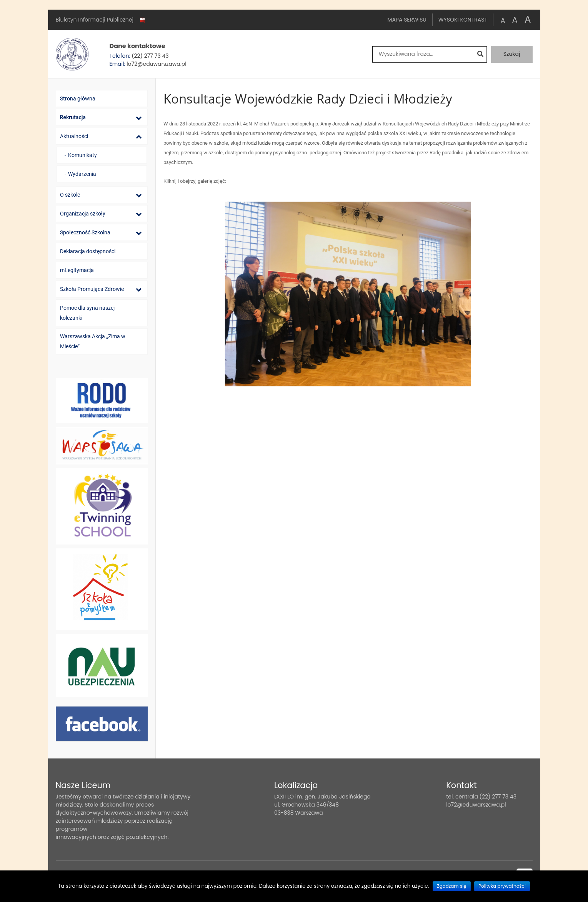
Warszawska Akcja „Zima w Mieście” (93, 341)
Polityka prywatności (502, 886)
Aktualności (74, 136)
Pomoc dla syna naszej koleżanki (87, 313)
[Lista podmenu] (139, 118)
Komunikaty (82, 155)
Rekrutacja (73, 117)
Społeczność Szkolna (85, 232)
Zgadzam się (452, 886)
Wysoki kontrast (463, 20)
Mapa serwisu (407, 20)
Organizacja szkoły (83, 214)
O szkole (70, 195)
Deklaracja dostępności (88, 251)
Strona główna (78, 99)
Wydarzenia (82, 174)
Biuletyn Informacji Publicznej (101, 20)
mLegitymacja (77, 270)
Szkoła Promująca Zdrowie (92, 289)
